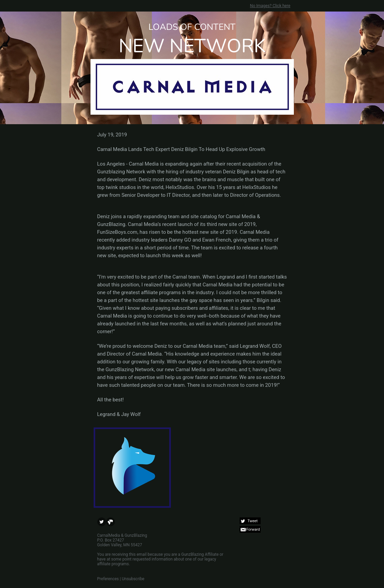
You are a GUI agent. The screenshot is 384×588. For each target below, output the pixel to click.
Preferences (108, 579)
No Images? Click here (270, 6)
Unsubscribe (133, 579)
